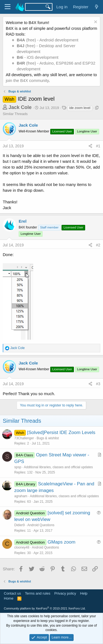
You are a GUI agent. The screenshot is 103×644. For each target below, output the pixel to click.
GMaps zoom (61, 542)
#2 (98, 245)
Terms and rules (38, 593)
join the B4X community (27, 80)
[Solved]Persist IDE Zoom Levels (61, 433)
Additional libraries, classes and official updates (58, 467)
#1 (98, 146)
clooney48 (22, 547)
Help (84, 593)
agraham (21, 496)
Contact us (12, 593)
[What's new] (97, 7)
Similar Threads (15, 114)
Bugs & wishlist (48, 438)
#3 (98, 384)
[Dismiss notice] (95, 22)
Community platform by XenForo (45, 608)
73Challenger (24, 438)
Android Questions (41, 525)
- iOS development (38, 57)
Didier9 (20, 525)
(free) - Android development (48, 40)
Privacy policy (65, 593)
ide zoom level (80, 108)
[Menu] (8, 7)
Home (9, 598)
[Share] (90, 146)
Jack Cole (20, 107)
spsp (18, 467)
